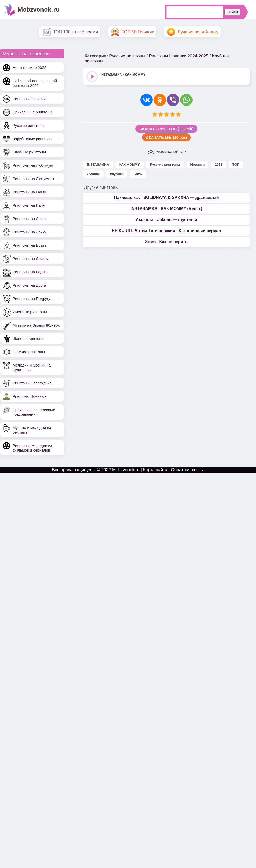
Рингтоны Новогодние (32, 383)
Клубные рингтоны (29, 152)
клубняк (117, 174)
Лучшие (93, 174)
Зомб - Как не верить (166, 242)
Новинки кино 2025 (29, 67)
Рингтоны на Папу (29, 205)
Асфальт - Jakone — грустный (166, 220)
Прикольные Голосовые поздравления (34, 412)
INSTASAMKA (98, 165)
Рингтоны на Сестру (30, 259)
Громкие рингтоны (29, 352)
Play (93, 77)
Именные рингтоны (30, 312)
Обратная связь (187, 470)
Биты (138, 174)
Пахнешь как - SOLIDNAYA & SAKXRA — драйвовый (166, 198)
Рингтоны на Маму (29, 192)
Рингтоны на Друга (29, 285)
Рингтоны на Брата (29, 245)
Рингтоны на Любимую (33, 165)
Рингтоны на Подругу (31, 299)
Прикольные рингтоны (32, 112)
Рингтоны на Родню (30, 272)
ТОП (236, 165)
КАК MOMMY (130, 165)
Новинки (198, 165)
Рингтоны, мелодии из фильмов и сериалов (32, 448)
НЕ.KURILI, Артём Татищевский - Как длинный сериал (167, 231)
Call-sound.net (25, 81)
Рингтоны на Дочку (29, 232)
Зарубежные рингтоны (33, 139)
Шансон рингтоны (28, 338)
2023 (218, 165)
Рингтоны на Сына (29, 219)
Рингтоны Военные (30, 396)
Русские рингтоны (28, 125)
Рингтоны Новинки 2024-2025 (178, 56)
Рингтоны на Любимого (33, 179)
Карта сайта (155, 470)
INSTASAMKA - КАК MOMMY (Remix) (167, 209)
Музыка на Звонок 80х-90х (36, 325)
